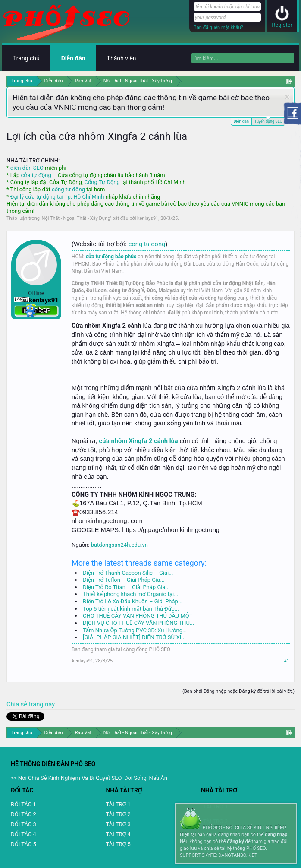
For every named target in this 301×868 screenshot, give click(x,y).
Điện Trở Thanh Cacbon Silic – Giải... (128, 573)
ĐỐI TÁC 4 (24, 834)
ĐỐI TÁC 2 (24, 814)
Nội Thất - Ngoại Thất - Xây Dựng (76, 218)
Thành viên (122, 58)
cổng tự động (68, 189)
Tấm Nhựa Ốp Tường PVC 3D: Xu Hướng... (135, 630)
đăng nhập (276, 835)
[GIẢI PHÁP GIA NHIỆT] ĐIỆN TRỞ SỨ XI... (134, 637)
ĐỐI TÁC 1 (24, 804)
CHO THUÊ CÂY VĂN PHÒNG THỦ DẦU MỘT (138, 616)
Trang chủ (26, 58)
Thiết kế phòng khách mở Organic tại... (130, 594)
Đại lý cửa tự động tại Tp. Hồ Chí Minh (57, 197)
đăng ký (235, 841)
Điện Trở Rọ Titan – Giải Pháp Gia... (126, 587)
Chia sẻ (18, 704)
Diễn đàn (241, 121)
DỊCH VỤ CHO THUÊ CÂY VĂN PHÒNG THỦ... (138, 623)
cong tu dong (147, 244)
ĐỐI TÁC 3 (24, 824)
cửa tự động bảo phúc (111, 257)
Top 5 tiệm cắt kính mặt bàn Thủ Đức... (131, 609)
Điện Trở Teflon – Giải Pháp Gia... (124, 580)
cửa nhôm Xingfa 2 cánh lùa (139, 441)
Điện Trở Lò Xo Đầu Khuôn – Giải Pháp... (133, 601)
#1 (287, 661)
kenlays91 (148, 218)
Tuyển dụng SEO (268, 121)
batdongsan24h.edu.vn (119, 545)
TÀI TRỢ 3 (118, 824)
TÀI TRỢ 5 (118, 844)
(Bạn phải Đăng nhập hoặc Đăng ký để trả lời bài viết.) (238, 691)
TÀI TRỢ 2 (118, 814)
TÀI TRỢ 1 (118, 804)
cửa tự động (36, 175)
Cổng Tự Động (102, 182)
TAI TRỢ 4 (118, 834)
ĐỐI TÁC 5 (24, 844)
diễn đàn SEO (27, 168)
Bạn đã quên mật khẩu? (218, 27)
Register (282, 25)
